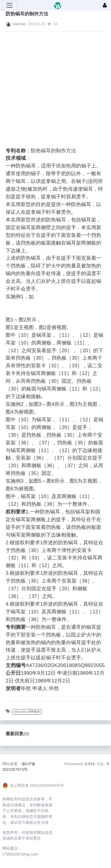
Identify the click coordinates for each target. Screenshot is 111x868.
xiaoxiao (19, 24)
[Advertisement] (50, 86)
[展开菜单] (9, 5)
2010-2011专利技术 (27, 712)
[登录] (105, 5)
